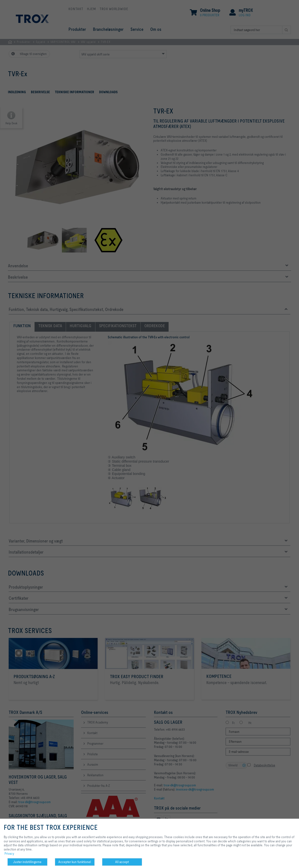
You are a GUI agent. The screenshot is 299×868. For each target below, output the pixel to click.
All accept (122, 862)
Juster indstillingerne (27, 862)
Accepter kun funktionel (75, 862)
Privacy (9, 853)
